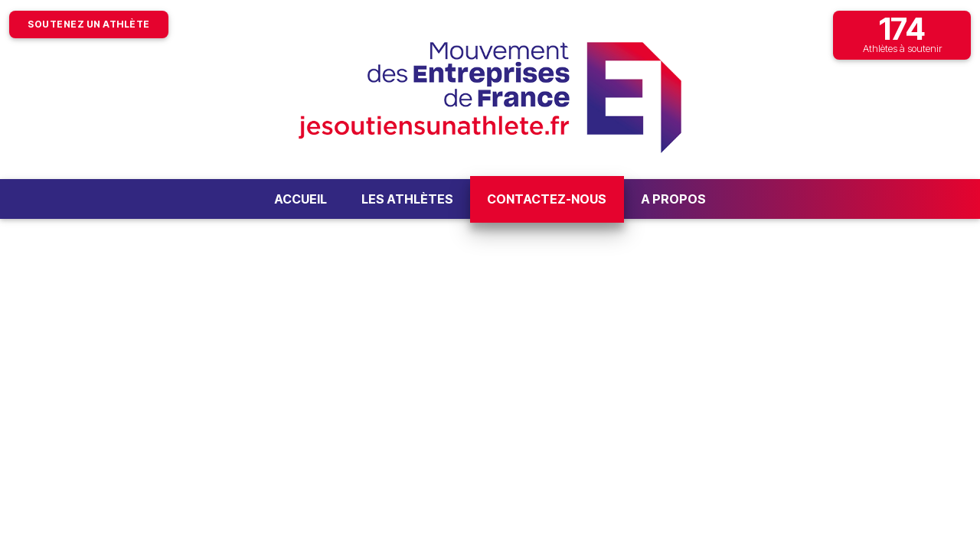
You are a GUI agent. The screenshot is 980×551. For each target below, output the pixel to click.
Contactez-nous (547, 199)
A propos (673, 199)
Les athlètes (407, 199)
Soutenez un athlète (89, 24)
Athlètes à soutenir (902, 33)
